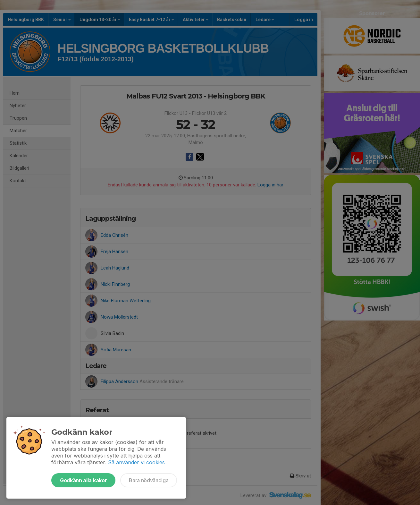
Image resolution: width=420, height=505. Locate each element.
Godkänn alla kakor (83, 480)
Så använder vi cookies (136, 462)
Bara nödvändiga (149, 480)
